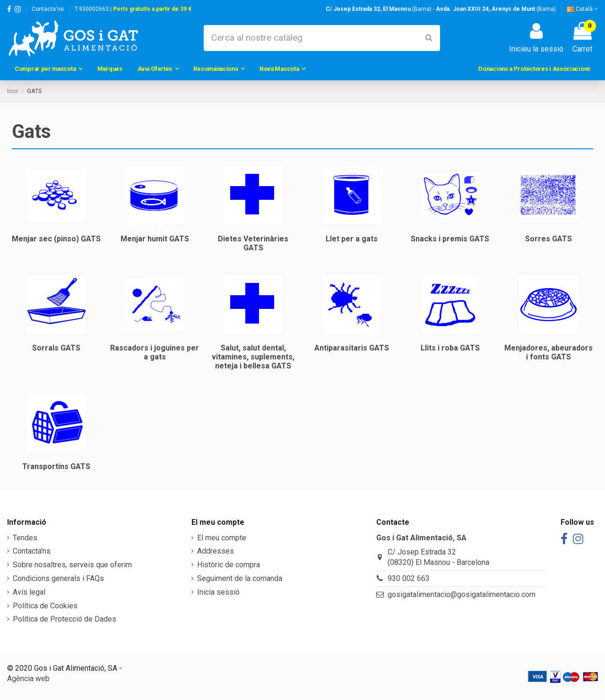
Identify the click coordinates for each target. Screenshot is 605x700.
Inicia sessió (218, 592)
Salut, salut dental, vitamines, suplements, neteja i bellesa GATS (253, 357)
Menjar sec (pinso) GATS (56, 239)
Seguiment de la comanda (240, 578)
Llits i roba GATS (450, 348)
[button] (48, 69)
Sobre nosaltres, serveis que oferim (72, 565)
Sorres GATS (549, 239)
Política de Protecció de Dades (65, 619)
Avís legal (29, 592)
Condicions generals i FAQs (58, 578)
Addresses (216, 551)
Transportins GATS (56, 466)
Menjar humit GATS (155, 239)
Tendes (25, 538)
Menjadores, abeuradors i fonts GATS (549, 352)
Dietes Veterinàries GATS (253, 243)
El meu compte (222, 538)
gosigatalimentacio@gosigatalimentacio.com (462, 594)
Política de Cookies (45, 606)
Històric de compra (229, 565)
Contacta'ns (48, 9)
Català (582, 9)
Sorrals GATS (56, 348)
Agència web (28, 679)
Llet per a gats (352, 239)
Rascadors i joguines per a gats (155, 352)
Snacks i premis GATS (450, 239)
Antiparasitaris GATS (352, 348)
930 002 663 (409, 578)
